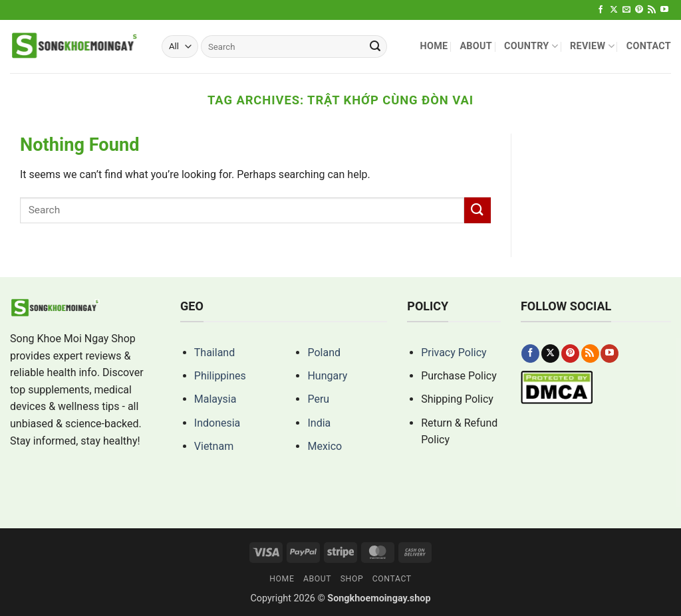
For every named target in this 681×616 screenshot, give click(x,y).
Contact (649, 46)
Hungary (327, 376)
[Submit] (375, 47)
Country (531, 46)
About (476, 46)
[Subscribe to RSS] (652, 10)
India (319, 423)
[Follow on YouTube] (664, 10)
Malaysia (215, 399)
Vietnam (214, 446)
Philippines (220, 376)
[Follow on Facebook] (601, 10)
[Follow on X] (614, 10)
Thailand (214, 353)
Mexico (325, 446)
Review (592, 46)
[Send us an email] (626, 10)
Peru (318, 399)
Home (434, 46)
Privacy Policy (454, 353)
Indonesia (217, 423)
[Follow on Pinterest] (639, 10)
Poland (324, 353)
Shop (352, 579)
